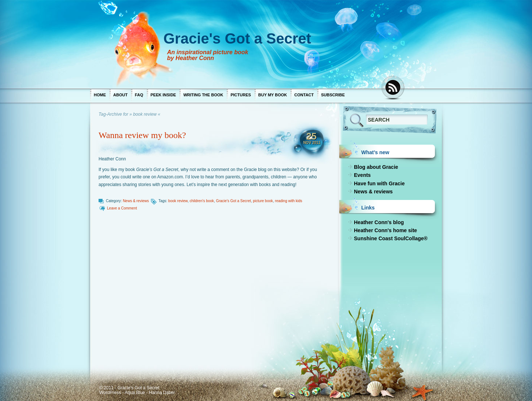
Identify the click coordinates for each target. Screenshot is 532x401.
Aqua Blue (135, 393)
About (120, 95)
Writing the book (203, 95)
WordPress (110, 393)
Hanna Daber (162, 393)
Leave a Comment (122, 208)
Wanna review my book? (142, 135)
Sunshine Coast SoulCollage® (391, 238)
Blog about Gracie (376, 167)
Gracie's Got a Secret (233, 201)
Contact (304, 95)
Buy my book (273, 95)
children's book (202, 201)
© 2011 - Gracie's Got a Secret (129, 388)
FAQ (139, 95)
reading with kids (288, 201)
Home (100, 95)
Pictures (241, 95)
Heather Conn (112, 159)
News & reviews (136, 201)
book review (178, 201)
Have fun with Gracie (379, 183)
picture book (263, 201)
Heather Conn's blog (379, 222)
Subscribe (333, 95)
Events (362, 175)
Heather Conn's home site (385, 230)
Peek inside (163, 95)
